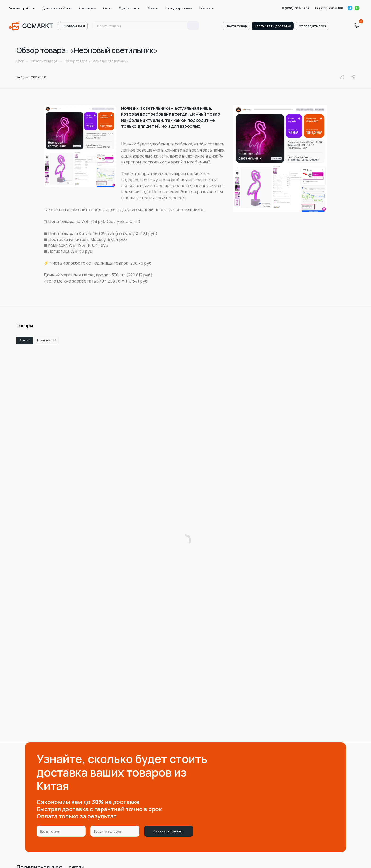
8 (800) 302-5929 (296, 8)
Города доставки (179, 8)
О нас (108, 8)
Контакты (207, 8)
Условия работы (22, 8)
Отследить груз (312, 26)
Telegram (350, 8)
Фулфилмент (129, 8)
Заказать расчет (169, 831)
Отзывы (152, 8)
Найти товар (236, 26)
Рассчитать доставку (273, 26)
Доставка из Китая (57, 8)
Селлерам (88, 8)
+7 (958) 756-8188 (329, 8)
